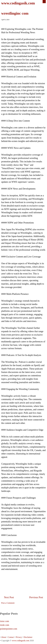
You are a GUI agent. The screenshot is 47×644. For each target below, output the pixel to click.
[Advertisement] (24, 580)
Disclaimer (28, 637)
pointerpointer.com (9, 629)
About (4, 637)
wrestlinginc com (15, 13)
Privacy (19, 637)
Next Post (9, 597)
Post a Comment (8, 603)
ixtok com (5, 625)
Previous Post (36, 597)
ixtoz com (4, 621)
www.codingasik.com (18, 3)
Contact (11, 637)
